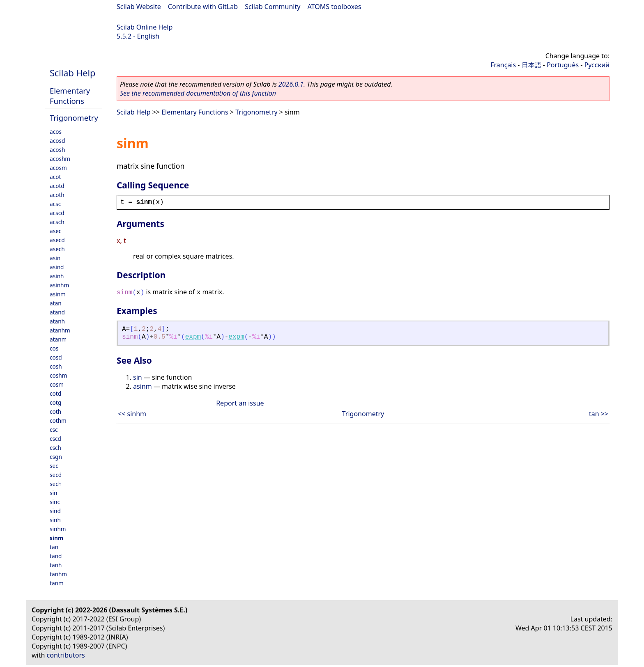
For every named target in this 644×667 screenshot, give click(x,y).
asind (57, 267)
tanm (57, 583)
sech (56, 484)
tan (54, 547)
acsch (57, 222)
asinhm (59, 285)
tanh (56, 565)
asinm (58, 294)
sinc (55, 502)
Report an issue (240, 403)
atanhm (60, 330)
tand (56, 556)
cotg (55, 402)
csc (54, 430)
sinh (55, 520)
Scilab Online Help (145, 27)
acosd (57, 141)
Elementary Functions (70, 96)
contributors (66, 655)
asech (57, 249)
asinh (57, 276)
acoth (57, 195)
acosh (57, 150)
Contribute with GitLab (203, 7)
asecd (57, 240)
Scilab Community (273, 7)
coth (55, 411)
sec (54, 466)
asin (55, 258)
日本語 (531, 65)
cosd (56, 357)
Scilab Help (72, 73)
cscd (55, 439)
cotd (55, 393)
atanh (57, 321)
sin (53, 493)
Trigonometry (74, 118)
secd (56, 475)
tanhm (58, 574)
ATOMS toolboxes (335, 7)
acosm (58, 168)
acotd (57, 186)
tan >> (599, 414)
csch (55, 448)
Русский (597, 65)
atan (56, 303)
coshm (58, 375)
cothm (58, 421)
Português (563, 65)
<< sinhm (132, 414)
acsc (55, 204)
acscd (57, 213)
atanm (58, 339)
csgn (56, 457)
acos (56, 132)
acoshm (60, 159)
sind (55, 511)
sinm (56, 538)
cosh (56, 366)
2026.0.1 (291, 84)
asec (55, 231)
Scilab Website (139, 7)
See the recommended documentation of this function (198, 93)
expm (193, 337)
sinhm (58, 529)
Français (503, 65)
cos (54, 348)
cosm (57, 384)
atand (57, 312)
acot (55, 177)
